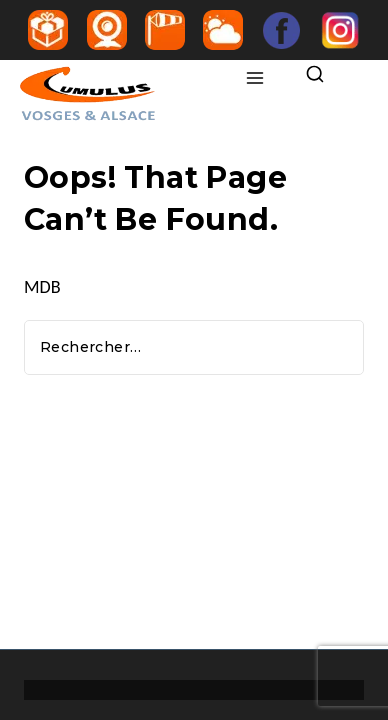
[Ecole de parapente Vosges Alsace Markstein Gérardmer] (126, 95)
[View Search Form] (319, 75)
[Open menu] (255, 79)
